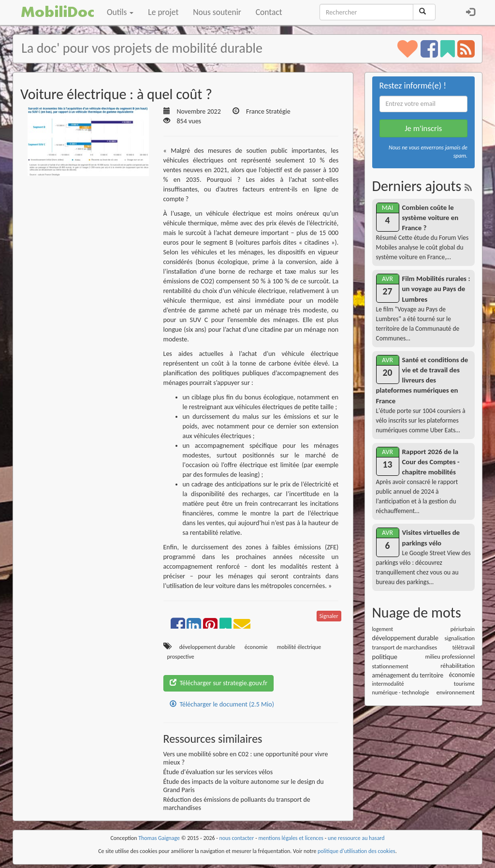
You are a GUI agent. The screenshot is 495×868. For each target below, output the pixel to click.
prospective (181, 657)
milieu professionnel (450, 656)
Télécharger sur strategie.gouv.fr (219, 683)
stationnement (390, 666)
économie (256, 647)
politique (385, 657)
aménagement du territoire (408, 675)
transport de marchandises (405, 647)
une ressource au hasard (356, 838)
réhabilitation (458, 666)
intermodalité (388, 684)
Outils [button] (120, 12)
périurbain (463, 629)
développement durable (207, 647)
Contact (269, 12)
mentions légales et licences (291, 838)
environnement (456, 692)
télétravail (464, 647)
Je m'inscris (423, 128)
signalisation (459, 638)
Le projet (163, 12)
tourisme (464, 684)
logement (383, 629)
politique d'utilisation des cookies (357, 851)
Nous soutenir (217, 12)
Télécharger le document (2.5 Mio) (222, 704)
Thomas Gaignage (159, 838)
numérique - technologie (401, 692)
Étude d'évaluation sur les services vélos (218, 772)
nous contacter (237, 838)
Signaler (329, 616)
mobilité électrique (299, 647)
